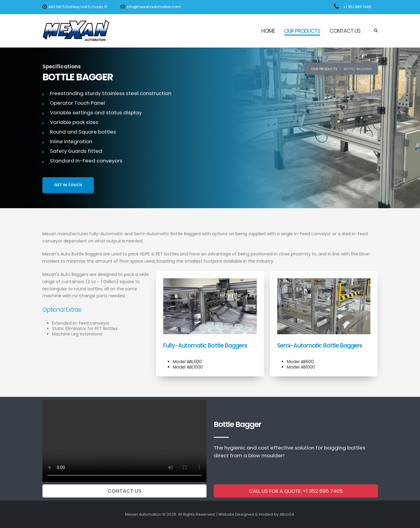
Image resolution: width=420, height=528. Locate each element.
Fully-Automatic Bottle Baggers (205, 345)
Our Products (324, 69)
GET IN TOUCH (68, 185)
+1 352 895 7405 (357, 7)
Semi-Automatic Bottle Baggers (320, 345)
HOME (268, 31)
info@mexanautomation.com (151, 7)
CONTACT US (345, 31)
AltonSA (287, 514)
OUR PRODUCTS (302, 31)
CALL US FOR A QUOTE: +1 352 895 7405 (296, 491)
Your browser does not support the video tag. (124, 441)
